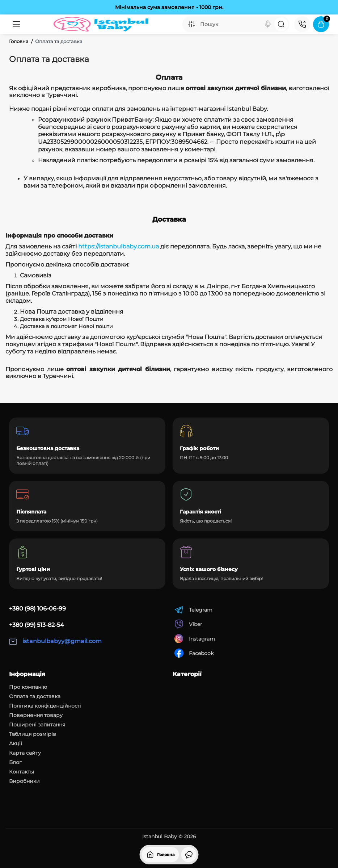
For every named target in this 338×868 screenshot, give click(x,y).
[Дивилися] (189, 855)
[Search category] (191, 24)
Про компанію (28, 687)
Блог (15, 762)
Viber (188, 624)
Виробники (24, 781)
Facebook (194, 653)
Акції (16, 743)
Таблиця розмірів (33, 734)
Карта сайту (25, 753)
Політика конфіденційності (45, 706)
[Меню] (16, 24)
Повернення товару (36, 715)
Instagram (195, 639)
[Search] (268, 24)
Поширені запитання (37, 725)
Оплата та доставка (35, 696)
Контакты (22, 772)
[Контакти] (302, 24)
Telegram (193, 610)
